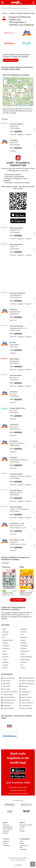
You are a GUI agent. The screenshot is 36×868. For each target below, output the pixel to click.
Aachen (22, 654)
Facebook (6, 841)
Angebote (6, 831)
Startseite (6, 825)
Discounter (6, 689)
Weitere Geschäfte (26, 708)
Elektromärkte (7, 695)
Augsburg (23, 648)
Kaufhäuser (6, 706)
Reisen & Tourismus (27, 684)
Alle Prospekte (18, 600)
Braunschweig (24, 660)
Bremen (4, 654)
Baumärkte (6, 684)
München (5, 635)
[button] (31, 80)
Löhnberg (4, 13)
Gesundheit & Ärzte (8, 700)
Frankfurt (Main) (7, 640)
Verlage (22, 827)
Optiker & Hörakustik (27, 681)
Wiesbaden (23, 646)
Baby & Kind (6, 681)
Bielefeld (23, 632)
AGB (21, 847)
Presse (22, 843)
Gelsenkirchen (25, 651)
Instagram (6, 845)
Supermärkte (25, 700)
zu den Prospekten (11, 60)
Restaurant (24, 686)
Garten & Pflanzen (8, 697)
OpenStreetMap (23, 106)
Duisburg (5, 665)
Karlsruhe (23, 643)
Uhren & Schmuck (26, 703)
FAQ (21, 829)
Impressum (23, 849)
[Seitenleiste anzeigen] (33, 864)
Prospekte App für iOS (18, 791)
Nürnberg (5, 662)
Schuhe (23, 689)
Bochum (4, 668)
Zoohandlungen (25, 706)
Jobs (21, 841)
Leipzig (4, 660)
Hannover (5, 657)
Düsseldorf (5, 648)
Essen (4, 651)
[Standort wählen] (33, 3)
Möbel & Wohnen (8, 708)
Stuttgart (5, 643)
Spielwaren (24, 695)
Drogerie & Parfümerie (9, 692)
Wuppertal (23, 629)
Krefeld (22, 668)
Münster (23, 640)
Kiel (21, 665)
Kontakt (22, 831)
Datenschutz (24, 845)
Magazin (6, 833)
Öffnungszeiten (8, 827)
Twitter (5, 843)
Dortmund (5, 646)
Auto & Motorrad (8, 678)
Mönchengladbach (26, 657)
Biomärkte (6, 686)
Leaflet (15, 106)
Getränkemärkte (7, 703)
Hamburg (5, 632)
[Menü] (3, 3)
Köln (3, 637)
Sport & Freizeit (25, 697)
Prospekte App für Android (18, 788)
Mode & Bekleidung (27, 678)
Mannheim (23, 637)
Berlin (21, 3)
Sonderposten (25, 692)
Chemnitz (23, 662)
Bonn (22, 635)
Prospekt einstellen (26, 825)
